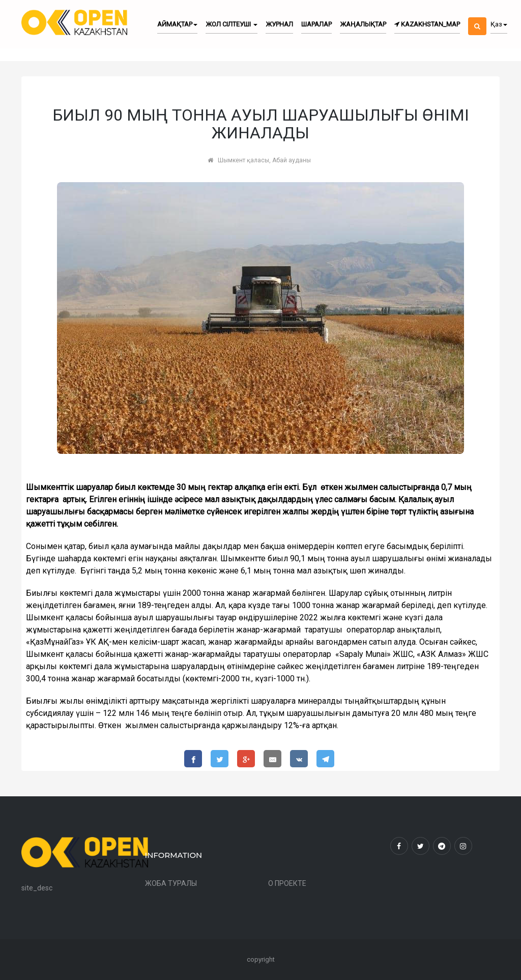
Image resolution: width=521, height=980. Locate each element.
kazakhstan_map (427, 24)
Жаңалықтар (363, 24)
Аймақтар (177, 24)
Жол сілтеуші (231, 24)
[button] (477, 18)
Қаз (499, 24)
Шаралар (316, 24)
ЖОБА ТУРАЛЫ (171, 883)
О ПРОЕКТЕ (287, 883)
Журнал (279, 24)
